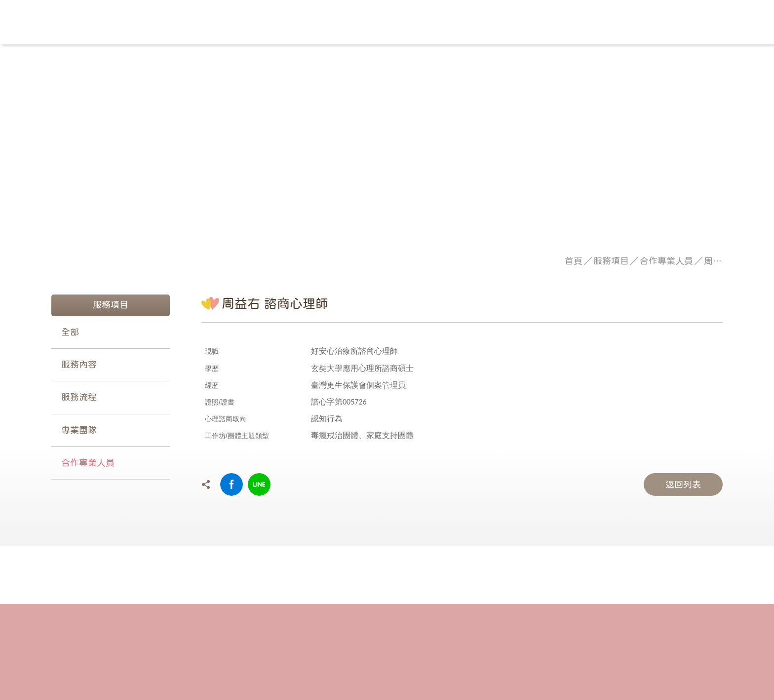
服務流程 (79, 397)
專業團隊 (79, 430)
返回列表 (683, 484)
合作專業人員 (666, 261)
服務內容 (79, 365)
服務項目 (611, 261)
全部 (70, 332)
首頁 (574, 261)
